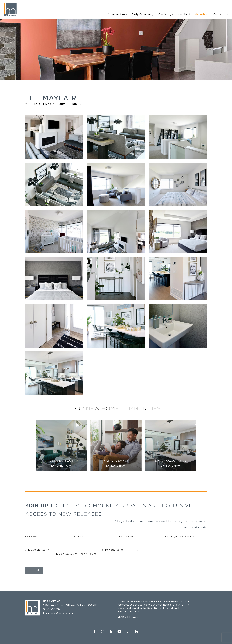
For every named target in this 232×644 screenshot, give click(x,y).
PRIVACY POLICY (129, 611)
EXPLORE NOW (61, 466)
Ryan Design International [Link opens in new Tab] (163, 608)
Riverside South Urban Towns (76, 554)
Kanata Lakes (114, 550)
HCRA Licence (128, 617)
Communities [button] (117, 14)
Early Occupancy (143, 14)
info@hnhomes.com (63, 613)
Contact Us (221, 14)
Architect (184, 14)
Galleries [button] (201, 14)
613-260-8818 (52, 609)
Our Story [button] (165, 14)
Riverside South (39, 550)
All (138, 550)
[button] (34, 570)
